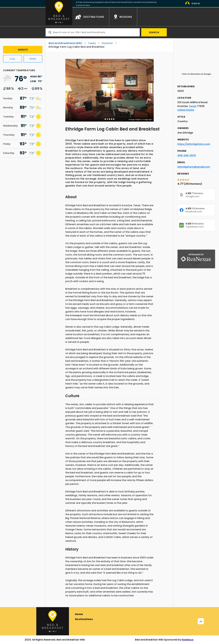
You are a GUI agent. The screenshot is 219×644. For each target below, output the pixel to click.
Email (33, 59)
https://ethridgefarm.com (194, 144)
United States (186, 110)
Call (12, 59)
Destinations (84, 619)
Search (154, 32)
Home (79, 614)
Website (23, 50)
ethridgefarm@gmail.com (194, 167)
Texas (92, 43)
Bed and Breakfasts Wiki (65, 43)
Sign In (196, 4)
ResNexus (188, 640)
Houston (107, 43)
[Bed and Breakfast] (53, 621)
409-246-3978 (187, 155)
